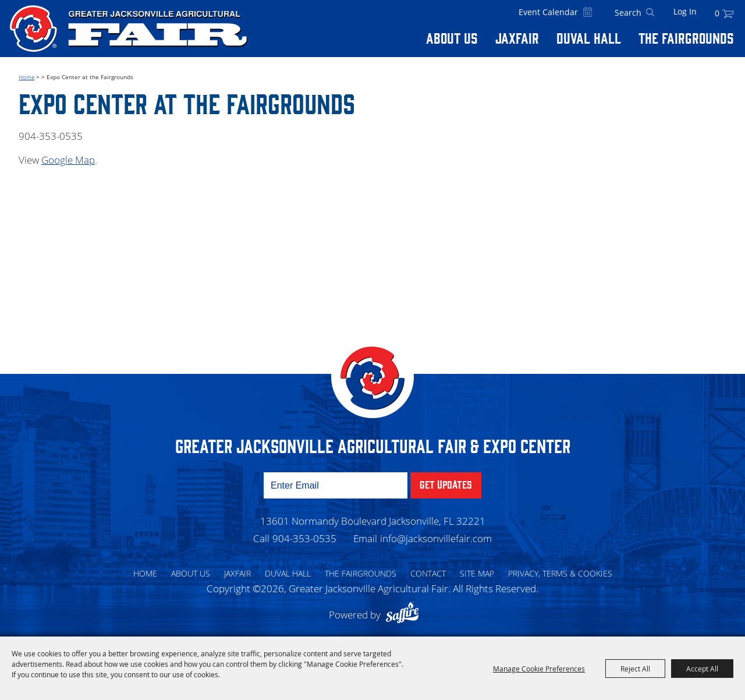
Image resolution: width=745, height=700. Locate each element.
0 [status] (717, 13)
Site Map (477, 573)
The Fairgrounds (686, 37)
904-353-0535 (304, 538)
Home (26, 77)
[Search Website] (628, 13)
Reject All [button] (635, 669)
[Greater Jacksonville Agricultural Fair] (129, 29)
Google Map (68, 160)
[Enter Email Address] (336, 485)
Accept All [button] (702, 669)
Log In (685, 11)
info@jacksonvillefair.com (436, 538)
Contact (428, 573)
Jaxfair (517, 37)
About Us (452, 37)
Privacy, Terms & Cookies (560, 573)
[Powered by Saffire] (405, 615)
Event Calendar (548, 12)
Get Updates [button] (446, 484)
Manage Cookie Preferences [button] (539, 669)
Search (650, 13)
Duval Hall (589, 37)
